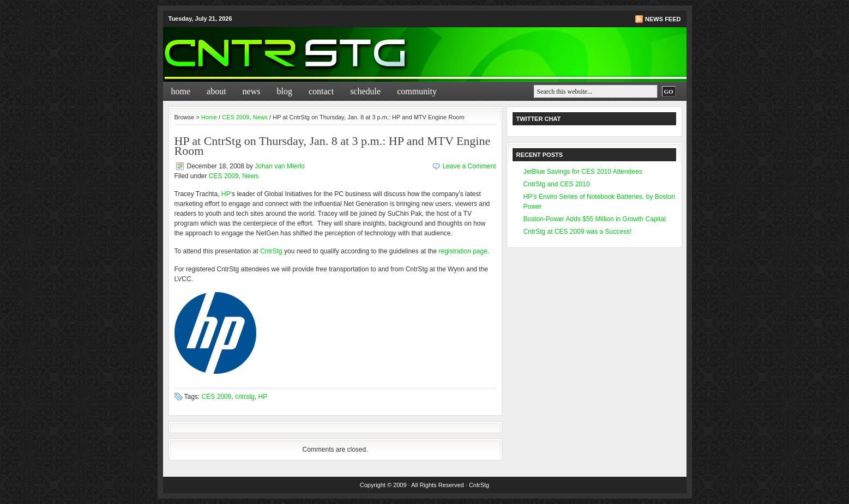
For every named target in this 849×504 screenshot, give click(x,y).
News (252, 91)
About (216, 91)
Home (181, 91)
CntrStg (271, 251)
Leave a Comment (469, 166)
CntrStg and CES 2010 (557, 184)
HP (226, 194)
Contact (321, 91)
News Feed (663, 19)
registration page (463, 251)
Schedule (365, 91)
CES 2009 (236, 117)
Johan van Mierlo (279, 166)
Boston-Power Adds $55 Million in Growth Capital (595, 219)
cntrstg (245, 397)
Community (417, 91)
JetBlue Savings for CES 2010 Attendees (583, 172)
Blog (284, 91)
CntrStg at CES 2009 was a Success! (578, 232)
